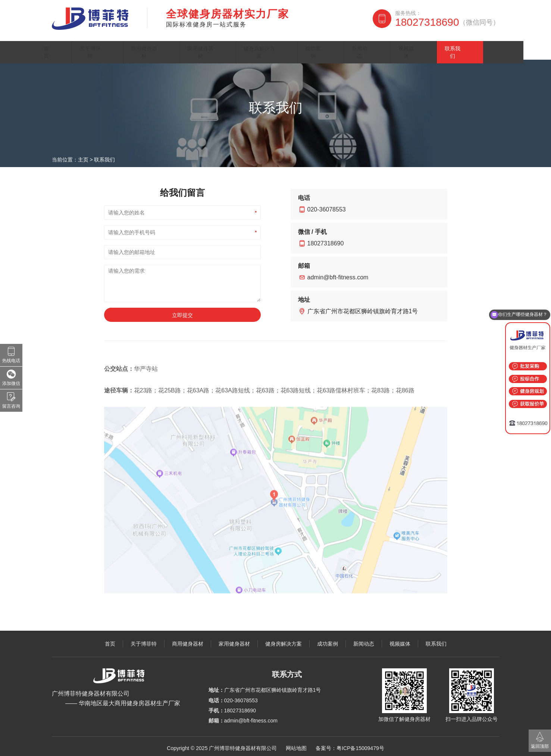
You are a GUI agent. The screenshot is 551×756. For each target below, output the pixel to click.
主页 (83, 156)
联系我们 (477, 46)
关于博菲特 (107, 46)
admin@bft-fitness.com (338, 274)
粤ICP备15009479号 (360, 744)
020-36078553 (327, 206)
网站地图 (296, 744)
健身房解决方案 (287, 46)
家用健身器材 (223, 46)
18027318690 (447, 22)
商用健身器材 (163, 46)
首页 (66, 46)
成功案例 (343, 46)
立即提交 (182, 311)
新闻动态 (388, 46)
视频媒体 (432, 46)
